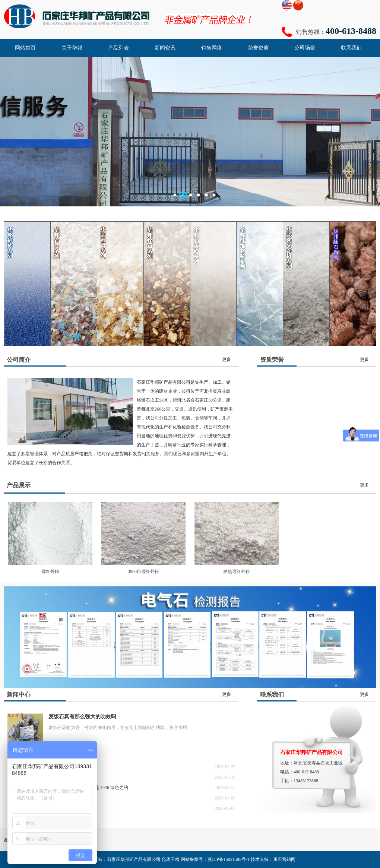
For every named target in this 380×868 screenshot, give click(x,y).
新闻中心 (19, 695)
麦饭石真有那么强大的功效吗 (82, 717)
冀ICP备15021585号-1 (229, 859)
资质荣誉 (272, 360)
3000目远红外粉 (143, 571)
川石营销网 (284, 859)
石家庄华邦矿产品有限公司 (134, 859)
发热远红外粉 (237, 571)
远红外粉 (50, 571)
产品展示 (19, 485)
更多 (227, 359)
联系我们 (272, 695)
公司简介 (19, 360)
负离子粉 (171, 859)
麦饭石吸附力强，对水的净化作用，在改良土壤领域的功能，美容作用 (118, 728)
